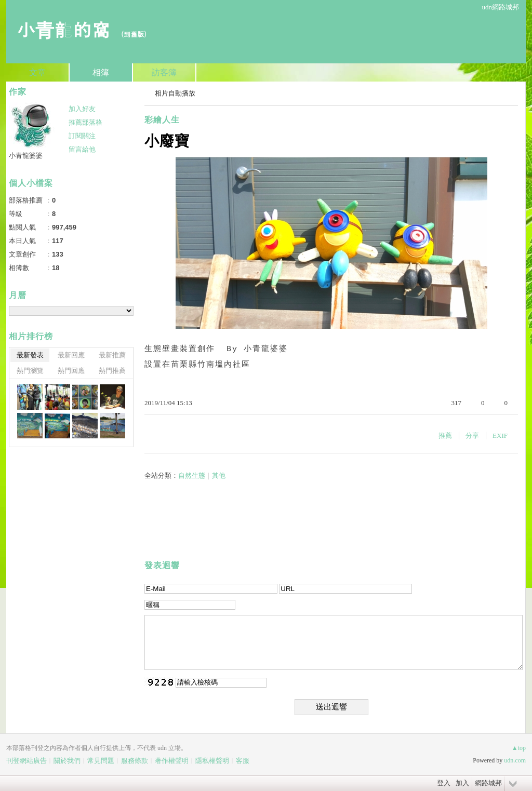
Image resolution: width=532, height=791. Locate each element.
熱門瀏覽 (30, 371)
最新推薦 (112, 355)
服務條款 (135, 761)
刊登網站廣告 (26, 761)
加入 (462, 783)
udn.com (515, 760)
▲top (519, 748)
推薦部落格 (85, 122)
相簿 (101, 72)
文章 (37, 72)
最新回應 (71, 355)
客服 (243, 761)
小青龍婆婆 (26, 156)
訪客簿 (164, 72)
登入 (444, 783)
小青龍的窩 (63, 29)
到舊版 (134, 34)
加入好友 (82, 109)
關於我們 (67, 761)
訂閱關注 (82, 136)
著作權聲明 (172, 761)
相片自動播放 (175, 93)
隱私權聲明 (212, 761)
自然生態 (192, 475)
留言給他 (82, 149)
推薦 (445, 435)
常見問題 (101, 761)
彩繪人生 (162, 120)
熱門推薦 (112, 371)
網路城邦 (488, 783)
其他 (219, 475)
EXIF (500, 435)
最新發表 (30, 355)
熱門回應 (71, 371)
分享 (472, 435)
